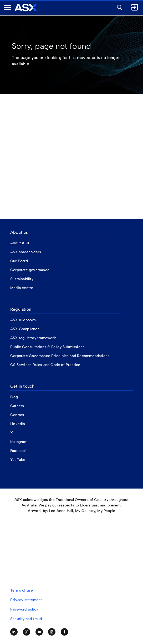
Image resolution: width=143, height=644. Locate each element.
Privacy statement (26, 600)
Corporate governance (30, 270)
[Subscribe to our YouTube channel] (39, 632)
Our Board (19, 261)
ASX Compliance (25, 329)
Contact (17, 415)
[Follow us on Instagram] (52, 632)
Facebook (19, 451)
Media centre (22, 288)
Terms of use (22, 590)
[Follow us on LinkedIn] (14, 632)
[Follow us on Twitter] (27, 632)
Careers (17, 406)
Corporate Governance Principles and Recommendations (60, 356)
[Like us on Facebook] (64, 632)
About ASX (20, 243)
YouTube (18, 460)
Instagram (19, 442)
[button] (118, 7)
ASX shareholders (26, 252)
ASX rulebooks (23, 320)
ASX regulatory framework (33, 338)
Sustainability (22, 279)
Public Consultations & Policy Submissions (47, 347)
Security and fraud (26, 619)
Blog (14, 397)
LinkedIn (18, 424)
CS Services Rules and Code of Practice (45, 365)
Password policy (24, 609)
